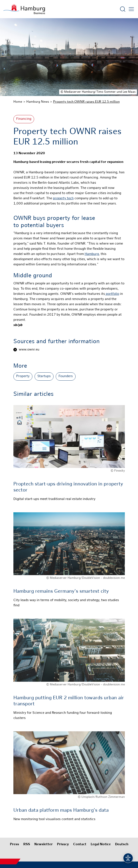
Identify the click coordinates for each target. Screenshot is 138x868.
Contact (80, 844)
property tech (63, 199)
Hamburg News (38, 102)
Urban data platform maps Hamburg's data (61, 810)
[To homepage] (24, 9)
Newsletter (44, 844)
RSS (27, 844)
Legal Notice (101, 844)
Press (14, 844)
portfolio (112, 294)
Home (18, 102)
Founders (66, 376)
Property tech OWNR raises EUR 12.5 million (86, 102)
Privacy (63, 844)
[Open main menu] (131, 9)
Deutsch (122, 844)
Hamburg (92, 254)
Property (23, 376)
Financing (24, 119)
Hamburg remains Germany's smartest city (61, 591)
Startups (44, 376)
